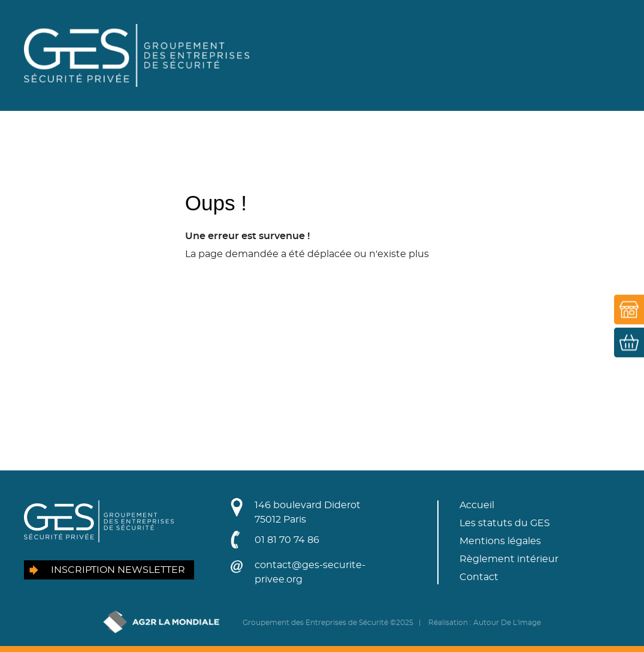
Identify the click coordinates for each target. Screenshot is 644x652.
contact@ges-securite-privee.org (310, 572)
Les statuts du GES (505, 523)
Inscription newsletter (118, 570)
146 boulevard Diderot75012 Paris (308, 512)
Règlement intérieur (509, 559)
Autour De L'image (507, 623)
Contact (479, 577)
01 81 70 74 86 (287, 540)
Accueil (477, 505)
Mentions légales (500, 541)
